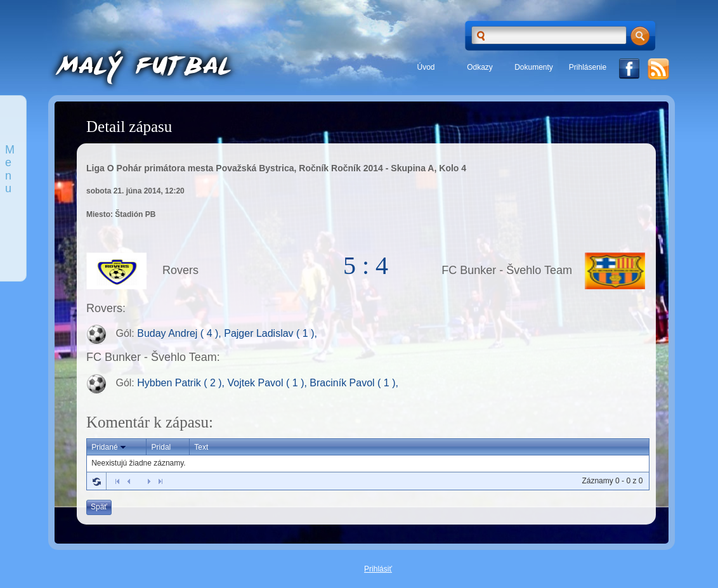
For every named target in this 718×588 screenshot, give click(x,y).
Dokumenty (534, 67)
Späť (99, 507)
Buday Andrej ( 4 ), (180, 334)
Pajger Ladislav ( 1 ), (271, 334)
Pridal (161, 447)
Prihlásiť (378, 569)
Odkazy (480, 67)
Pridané (109, 447)
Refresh (96, 481)
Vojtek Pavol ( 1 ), (269, 383)
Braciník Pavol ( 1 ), (354, 383)
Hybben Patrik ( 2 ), (182, 383)
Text (201, 447)
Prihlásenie (588, 67)
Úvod (426, 67)
